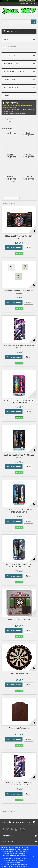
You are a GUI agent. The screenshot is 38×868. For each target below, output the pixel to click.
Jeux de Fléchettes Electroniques (10, 179)
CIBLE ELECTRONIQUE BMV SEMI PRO (19, 237)
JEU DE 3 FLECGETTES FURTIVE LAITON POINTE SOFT (19, 784)
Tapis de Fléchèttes (28, 178)
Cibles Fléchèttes (10, 156)
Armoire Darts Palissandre (19, 728)
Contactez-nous (24, 4)
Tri (2, 198)
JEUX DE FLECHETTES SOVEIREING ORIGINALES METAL (19, 401)
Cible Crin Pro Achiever (19, 674)
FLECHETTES (10, 133)
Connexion (33, 4)
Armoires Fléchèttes (28, 156)
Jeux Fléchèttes (28, 134)
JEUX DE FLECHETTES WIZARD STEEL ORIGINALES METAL (19, 566)
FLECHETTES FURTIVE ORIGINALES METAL (19, 347)
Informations (11, 63)
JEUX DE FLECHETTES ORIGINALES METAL (19, 456)
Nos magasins (11, 87)
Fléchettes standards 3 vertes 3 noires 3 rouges (19, 292)
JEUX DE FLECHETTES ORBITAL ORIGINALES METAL (19, 511)
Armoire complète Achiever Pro (19, 619)
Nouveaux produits (14, 71)
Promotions (10, 79)
